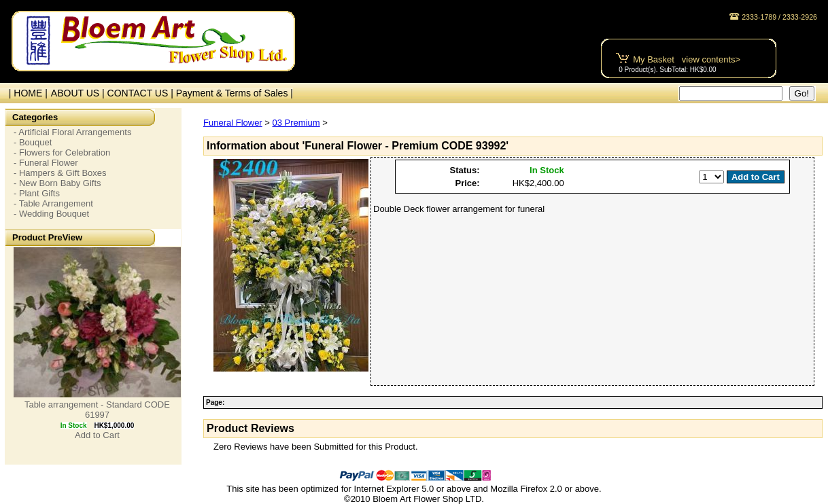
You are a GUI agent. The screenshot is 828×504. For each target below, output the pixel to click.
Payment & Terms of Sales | (235, 93)
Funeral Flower (233, 123)
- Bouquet (33, 142)
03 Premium (296, 123)
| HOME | (25, 93)
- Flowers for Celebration (62, 152)
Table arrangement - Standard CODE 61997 (97, 410)
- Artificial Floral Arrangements (72, 132)
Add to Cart (97, 435)
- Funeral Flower (46, 163)
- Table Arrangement (53, 203)
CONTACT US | (142, 93)
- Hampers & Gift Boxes (60, 173)
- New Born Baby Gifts (57, 183)
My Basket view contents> (687, 59)
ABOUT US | (79, 93)
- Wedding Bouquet (51, 214)
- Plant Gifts (37, 193)
